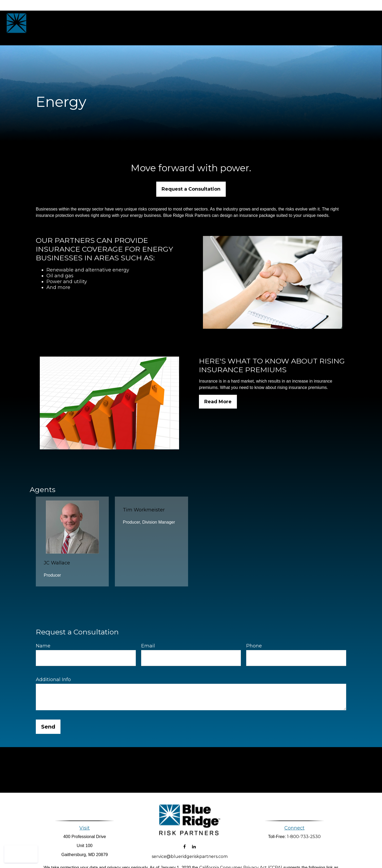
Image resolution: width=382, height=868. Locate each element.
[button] (196, 28)
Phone (254, 646)
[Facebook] (185, 842)
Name (43, 646)
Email (148, 646)
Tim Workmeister (144, 510)
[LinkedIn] (194, 842)
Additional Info (53, 680)
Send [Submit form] (48, 727)
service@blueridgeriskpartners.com (190, 851)
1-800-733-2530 (304, 837)
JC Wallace (57, 563)
